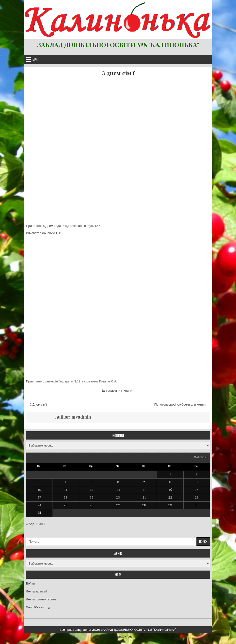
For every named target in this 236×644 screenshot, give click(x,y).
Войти (30, 583)
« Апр (30, 524)
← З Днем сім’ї (37, 404)
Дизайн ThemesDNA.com (118, 637)
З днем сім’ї (118, 73)
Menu (36, 59)
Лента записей (37, 591)
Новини (127, 391)
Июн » (41, 524)
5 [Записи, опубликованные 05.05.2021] (92, 482)
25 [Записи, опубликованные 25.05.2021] (66, 505)
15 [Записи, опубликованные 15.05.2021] (170, 490)
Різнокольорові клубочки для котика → (182, 404)
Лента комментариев (41, 599)
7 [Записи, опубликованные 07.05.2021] (144, 482)
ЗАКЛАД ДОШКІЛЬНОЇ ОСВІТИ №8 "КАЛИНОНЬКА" (118, 45)
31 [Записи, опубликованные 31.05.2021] (40, 513)
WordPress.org (38, 607)
